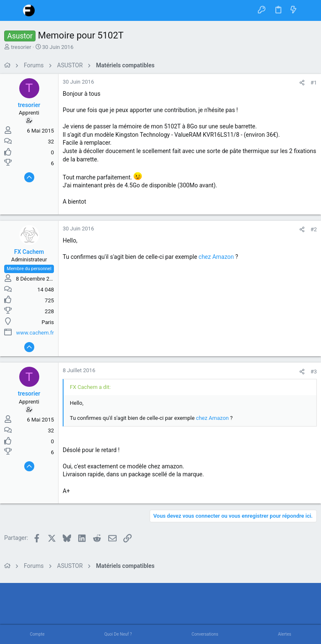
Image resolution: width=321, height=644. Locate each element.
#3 (314, 372)
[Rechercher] (309, 10)
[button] (13, 10)
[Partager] (302, 83)
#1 (314, 83)
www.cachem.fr (35, 333)
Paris (48, 322)
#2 (314, 229)
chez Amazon (216, 257)
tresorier (21, 47)
